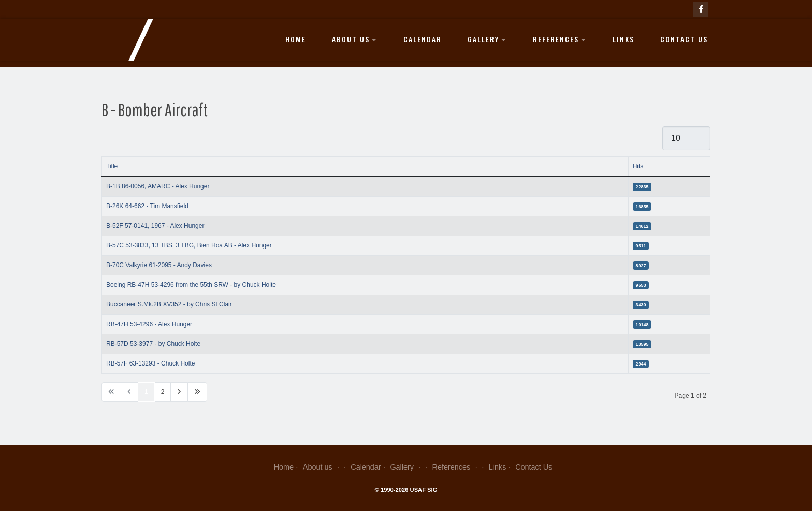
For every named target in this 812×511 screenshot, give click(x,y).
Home (296, 39)
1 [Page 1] (146, 392)
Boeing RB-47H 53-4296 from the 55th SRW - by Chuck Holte (191, 285)
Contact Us (684, 39)
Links (624, 39)
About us (355, 39)
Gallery (487, 39)
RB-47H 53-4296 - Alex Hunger (149, 324)
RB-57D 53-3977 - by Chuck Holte (153, 344)
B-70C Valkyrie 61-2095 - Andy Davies (159, 265)
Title (112, 166)
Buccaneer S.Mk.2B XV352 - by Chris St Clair (169, 304)
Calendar (423, 39)
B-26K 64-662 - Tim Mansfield (147, 206)
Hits (638, 166)
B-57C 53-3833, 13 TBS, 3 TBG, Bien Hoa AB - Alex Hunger (189, 245)
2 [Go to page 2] (163, 392)
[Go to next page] (179, 392)
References (560, 39)
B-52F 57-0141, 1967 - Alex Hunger (155, 226)
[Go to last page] (197, 392)
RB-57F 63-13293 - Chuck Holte (150, 363)
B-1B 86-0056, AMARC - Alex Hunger (158, 186)
